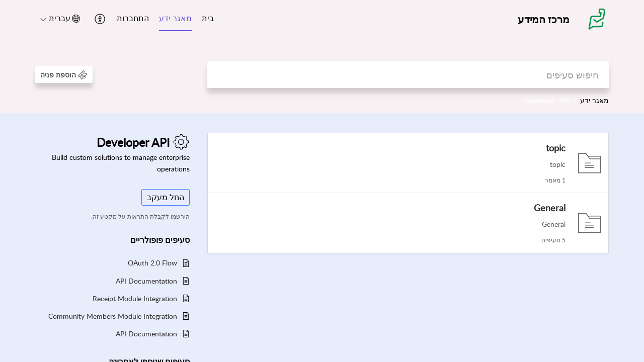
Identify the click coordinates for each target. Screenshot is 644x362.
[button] (99, 19)
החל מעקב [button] (166, 197)
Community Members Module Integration (113, 316)
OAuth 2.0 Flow (152, 263)
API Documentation (146, 281)
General (550, 208)
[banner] (322, 56)
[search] (408, 75)
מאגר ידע (175, 18)
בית (208, 18)
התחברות (133, 18)
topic (556, 148)
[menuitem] (208, 19)
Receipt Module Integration (135, 298)
